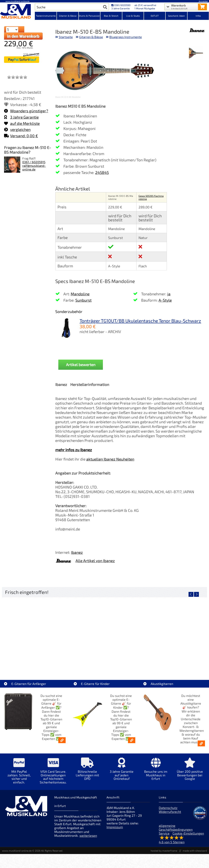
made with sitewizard (195, 851)
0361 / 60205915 (34, 162)
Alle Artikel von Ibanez (95, 561)
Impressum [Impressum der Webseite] (115, 827)
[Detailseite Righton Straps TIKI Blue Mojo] (173, 632)
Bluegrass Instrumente (126, 37)
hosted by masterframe (164, 851)
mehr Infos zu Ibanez (74, 450)
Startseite (66, 37)
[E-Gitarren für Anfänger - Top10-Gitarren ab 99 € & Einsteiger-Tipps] (62, 740)
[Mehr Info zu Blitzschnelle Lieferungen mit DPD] (87, 772)
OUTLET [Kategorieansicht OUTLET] (155, 16)
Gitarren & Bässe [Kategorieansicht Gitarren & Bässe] (68, 16)
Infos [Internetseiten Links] (198, 16)
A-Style (165, 300)
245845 (102, 172)
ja (169, 294)
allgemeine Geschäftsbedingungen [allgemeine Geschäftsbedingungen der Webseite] (176, 827)
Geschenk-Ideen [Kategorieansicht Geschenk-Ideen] (176, 16)
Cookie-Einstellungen (188, 833)
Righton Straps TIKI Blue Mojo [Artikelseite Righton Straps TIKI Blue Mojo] (173, 661)
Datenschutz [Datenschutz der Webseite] (168, 808)
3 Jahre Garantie (21, 117)
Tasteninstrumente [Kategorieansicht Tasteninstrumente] (46, 16)
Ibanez (77, 552)
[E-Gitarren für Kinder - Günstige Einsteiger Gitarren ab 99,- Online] (132, 740)
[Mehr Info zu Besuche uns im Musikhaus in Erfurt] (156, 772)
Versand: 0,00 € (21, 136)
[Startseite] (17, 12)
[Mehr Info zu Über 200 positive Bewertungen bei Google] (190, 772)
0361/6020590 (121, 5)
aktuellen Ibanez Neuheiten (110, 459)
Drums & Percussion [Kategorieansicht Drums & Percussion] (89, 16)
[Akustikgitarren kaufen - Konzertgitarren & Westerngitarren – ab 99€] (201, 743)
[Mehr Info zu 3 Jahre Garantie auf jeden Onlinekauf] (122, 772)
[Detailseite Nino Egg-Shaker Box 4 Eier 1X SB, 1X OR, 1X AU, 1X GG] (36, 632)
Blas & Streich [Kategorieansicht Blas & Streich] (111, 16)
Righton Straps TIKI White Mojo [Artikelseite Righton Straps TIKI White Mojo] (104, 661)
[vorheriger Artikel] (191, 594)
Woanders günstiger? (26, 111)
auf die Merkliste (22, 123)
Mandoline (80, 294)
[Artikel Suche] (68, 7)
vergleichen (17, 129)
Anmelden (203, 1)
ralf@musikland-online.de (34, 167)
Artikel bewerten (81, 365)
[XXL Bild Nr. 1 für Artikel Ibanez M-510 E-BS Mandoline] (196, 53)
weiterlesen (88, 835)
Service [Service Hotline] (164, 833)
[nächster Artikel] (196, 594)
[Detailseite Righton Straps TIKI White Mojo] (104, 632)
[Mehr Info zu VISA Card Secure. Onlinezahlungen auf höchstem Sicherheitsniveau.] (53, 774)
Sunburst (83, 300)
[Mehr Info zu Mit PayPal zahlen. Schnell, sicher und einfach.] (19, 774)
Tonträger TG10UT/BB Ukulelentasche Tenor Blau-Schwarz (140, 321)
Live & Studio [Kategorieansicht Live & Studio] (133, 16)
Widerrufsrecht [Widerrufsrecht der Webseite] (170, 812)
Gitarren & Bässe (91, 37)
